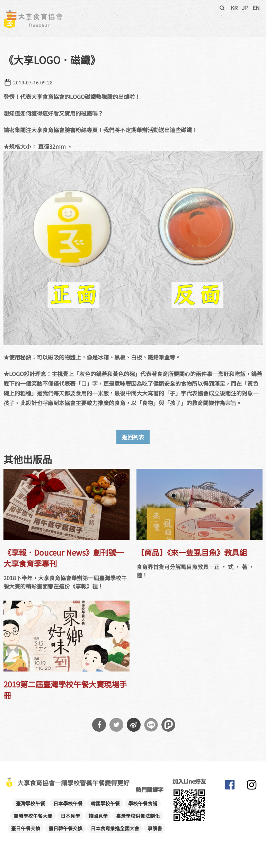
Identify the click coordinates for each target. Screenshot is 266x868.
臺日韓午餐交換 (65, 828)
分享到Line (151, 725)
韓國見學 (98, 816)
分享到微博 (134, 725)
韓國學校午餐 (105, 803)
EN (256, 8)
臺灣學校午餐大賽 (33, 816)
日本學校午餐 (68, 803)
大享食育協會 (230, 786)
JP (245, 8)
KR (234, 8)
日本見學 (70, 816)
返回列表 (133, 437)
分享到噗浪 (168, 725)
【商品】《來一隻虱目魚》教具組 (192, 552)
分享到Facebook (99, 725)
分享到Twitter (116, 725)
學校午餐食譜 (143, 803)
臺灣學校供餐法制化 (138, 816)
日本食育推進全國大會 (115, 828)
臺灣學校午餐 (30, 803)
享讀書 (155, 828)
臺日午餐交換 (26, 828)
